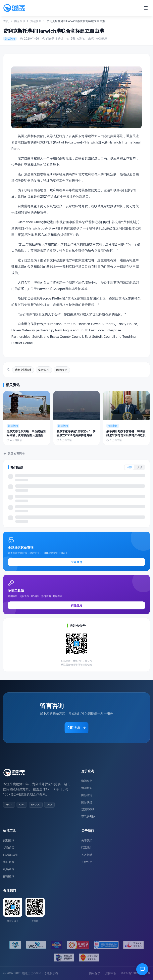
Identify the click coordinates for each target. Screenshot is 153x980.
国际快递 (87, 802)
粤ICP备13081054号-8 (135, 973)
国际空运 (87, 795)
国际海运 (62, 370)
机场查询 (9, 869)
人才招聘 (87, 855)
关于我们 (87, 840)
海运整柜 (87, 781)
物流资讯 (20, 21)
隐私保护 (95, 973)
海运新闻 (36, 21)
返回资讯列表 (14, 453)
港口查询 (9, 862)
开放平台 (87, 862)
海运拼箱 (87, 788)
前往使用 (76, 605)
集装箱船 (44, 370)
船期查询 (9, 840)
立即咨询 (76, 728)
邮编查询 (9, 876)
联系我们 (87, 848)
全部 (129, 467)
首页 (6, 21)
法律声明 (111, 973)
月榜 (140, 467)
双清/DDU (88, 809)
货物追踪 (9, 848)
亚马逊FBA (88, 817)
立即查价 (76, 562)
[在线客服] (142, 969)
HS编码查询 (11, 855)
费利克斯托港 (23, 370)
